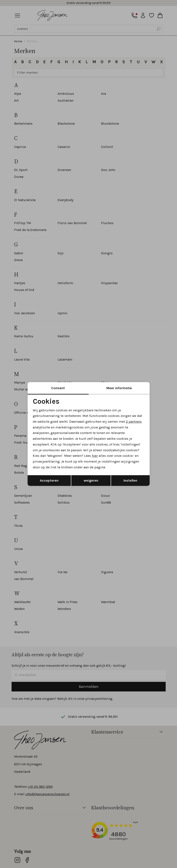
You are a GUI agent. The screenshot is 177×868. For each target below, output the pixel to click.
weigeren (91, 481)
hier (95, 456)
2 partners (134, 421)
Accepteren (49, 481)
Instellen (130, 481)
